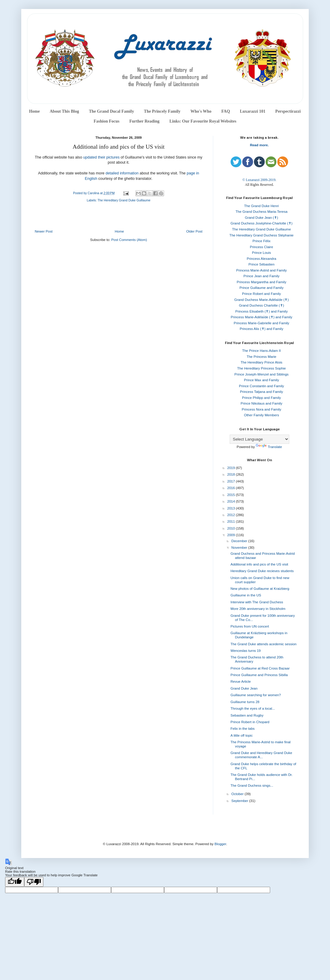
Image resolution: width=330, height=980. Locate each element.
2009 (232, 535)
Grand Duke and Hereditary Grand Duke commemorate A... (261, 755)
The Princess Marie (262, 357)
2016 (232, 488)
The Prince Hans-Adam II (262, 351)
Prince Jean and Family (261, 276)
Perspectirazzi (288, 111)
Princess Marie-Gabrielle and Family (262, 323)
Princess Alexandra (261, 259)
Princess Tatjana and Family (261, 392)
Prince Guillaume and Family (262, 288)
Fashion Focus (107, 121)
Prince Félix (261, 241)
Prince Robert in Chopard (250, 722)
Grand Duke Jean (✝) (262, 218)
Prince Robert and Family (261, 294)
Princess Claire (262, 247)
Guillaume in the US (246, 595)
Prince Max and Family (262, 380)
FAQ (226, 111)
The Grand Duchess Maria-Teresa (262, 212)
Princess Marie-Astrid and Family (262, 270)
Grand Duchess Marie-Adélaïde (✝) (261, 300)
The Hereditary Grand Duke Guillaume (124, 200)
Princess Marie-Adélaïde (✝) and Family (261, 317)
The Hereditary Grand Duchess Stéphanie (261, 235)
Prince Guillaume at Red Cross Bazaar (260, 668)
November (240, 548)
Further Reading (144, 121)
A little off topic (242, 735)
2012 (232, 515)
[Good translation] (15, 882)
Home (34, 111)
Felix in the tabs (243, 729)
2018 (232, 474)
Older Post (194, 231)
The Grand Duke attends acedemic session (264, 644)
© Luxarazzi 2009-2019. (259, 180)
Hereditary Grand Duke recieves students (262, 571)
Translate (269, 447)
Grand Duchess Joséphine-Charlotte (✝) (262, 223)
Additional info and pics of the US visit (259, 564)
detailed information (122, 173)
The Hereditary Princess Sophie (261, 368)
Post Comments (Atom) (129, 240)
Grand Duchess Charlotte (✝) (262, 305)
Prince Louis (262, 253)
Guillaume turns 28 (245, 702)
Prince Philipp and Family (261, 398)
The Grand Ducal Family (112, 111)
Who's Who (201, 111)
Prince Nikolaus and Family (262, 403)
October (238, 794)
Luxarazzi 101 (253, 111)
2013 (232, 508)
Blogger (220, 844)
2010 (232, 528)
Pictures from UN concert (250, 626)
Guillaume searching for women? (256, 695)
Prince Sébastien (262, 264)
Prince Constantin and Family (261, 386)
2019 (232, 468)
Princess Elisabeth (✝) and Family (262, 311)
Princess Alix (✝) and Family (261, 329)
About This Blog (64, 111)
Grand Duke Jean (244, 688)
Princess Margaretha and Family (261, 282)
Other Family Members (262, 415)
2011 (232, 521)
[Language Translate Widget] (259, 439)
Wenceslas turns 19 (246, 651)
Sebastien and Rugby (247, 715)
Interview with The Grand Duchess (257, 602)
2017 (232, 481)
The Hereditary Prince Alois (262, 362)
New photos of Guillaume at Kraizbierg (260, 589)
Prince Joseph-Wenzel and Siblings (262, 374)
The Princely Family (162, 111)
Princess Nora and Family (261, 409)
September (240, 801)
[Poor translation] (34, 882)
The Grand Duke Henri (261, 206)
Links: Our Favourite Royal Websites (203, 121)
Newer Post (44, 231)
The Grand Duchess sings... (252, 785)
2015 (232, 495)
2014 (232, 501)
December (240, 541)
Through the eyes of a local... (253, 708)
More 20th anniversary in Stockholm (258, 609)
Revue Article (241, 682)
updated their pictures (102, 157)
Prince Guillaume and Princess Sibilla (259, 675)
